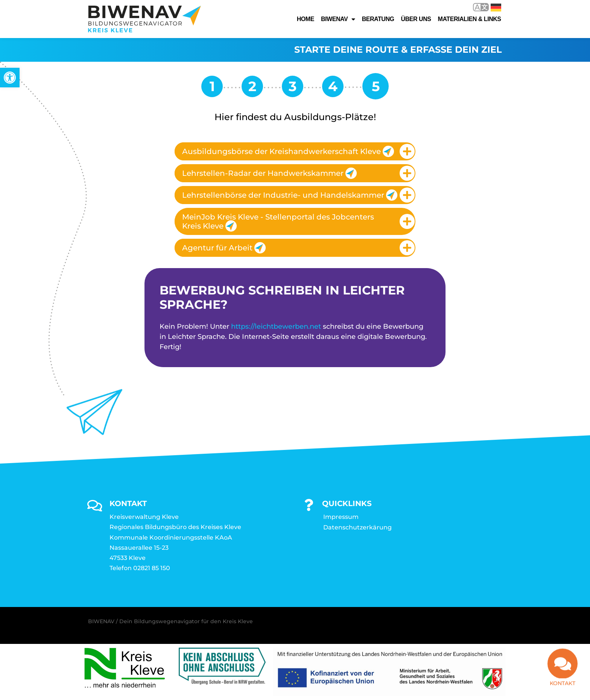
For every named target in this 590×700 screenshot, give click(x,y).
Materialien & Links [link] (470, 19)
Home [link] (306, 19)
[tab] (295, 152)
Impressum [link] (341, 517)
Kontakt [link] (563, 687)
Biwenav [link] (338, 19)
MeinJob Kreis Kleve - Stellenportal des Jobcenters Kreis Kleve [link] (278, 222)
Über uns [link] (416, 19)
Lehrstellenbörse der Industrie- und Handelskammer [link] (289, 195)
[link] (10, 78)
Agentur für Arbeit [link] (224, 248)
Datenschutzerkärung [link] (357, 528)
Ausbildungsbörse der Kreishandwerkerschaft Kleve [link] (288, 152)
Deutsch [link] (496, 8)
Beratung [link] (378, 19)
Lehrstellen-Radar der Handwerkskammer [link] (269, 174)
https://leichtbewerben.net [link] (276, 326)
